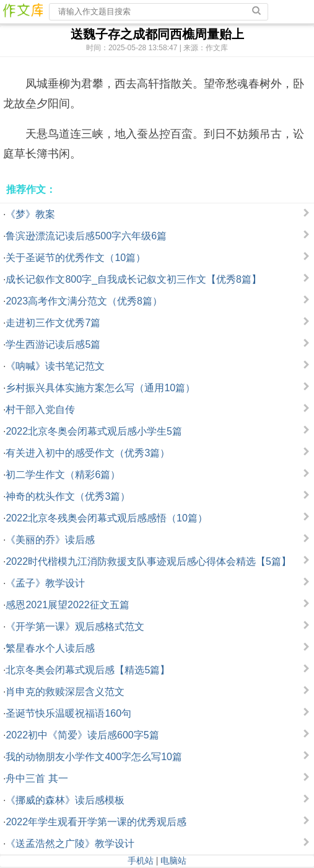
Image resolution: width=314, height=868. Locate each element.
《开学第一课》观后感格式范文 (75, 627)
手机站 (141, 861)
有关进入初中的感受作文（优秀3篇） (88, 453)
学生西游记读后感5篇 (53, 344)
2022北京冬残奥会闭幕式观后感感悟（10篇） (106, 518)
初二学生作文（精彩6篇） (63, 475)
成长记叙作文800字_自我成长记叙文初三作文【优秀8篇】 (133, 279)
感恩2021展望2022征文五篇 (67, 605)
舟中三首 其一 (37, 778)
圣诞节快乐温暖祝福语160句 (68, 713)
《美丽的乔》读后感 (50, 540)
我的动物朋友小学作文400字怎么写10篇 (94, 757)
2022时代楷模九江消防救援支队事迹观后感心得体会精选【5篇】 (148, 561)
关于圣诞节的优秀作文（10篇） (76, 258)
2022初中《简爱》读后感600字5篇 (82, 735)
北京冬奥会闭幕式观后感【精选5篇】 (88, 670)
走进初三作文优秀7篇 (53, 323)
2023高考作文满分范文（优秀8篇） (84, 301)
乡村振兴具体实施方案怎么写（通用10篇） (100, 388)
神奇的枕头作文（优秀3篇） (68, 496)
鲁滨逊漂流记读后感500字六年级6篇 (86, 236)
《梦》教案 (30, 214)
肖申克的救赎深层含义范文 (65, 692)
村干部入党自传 (40, 410)
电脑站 (173, 861)
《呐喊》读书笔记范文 (55, 366)
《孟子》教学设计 (45, 583)
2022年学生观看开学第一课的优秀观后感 (96, 822)
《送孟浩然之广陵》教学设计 (70, 844)
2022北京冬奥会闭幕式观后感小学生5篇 (94, 431)
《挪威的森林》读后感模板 (65, 800)
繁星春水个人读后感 (50, 648)
